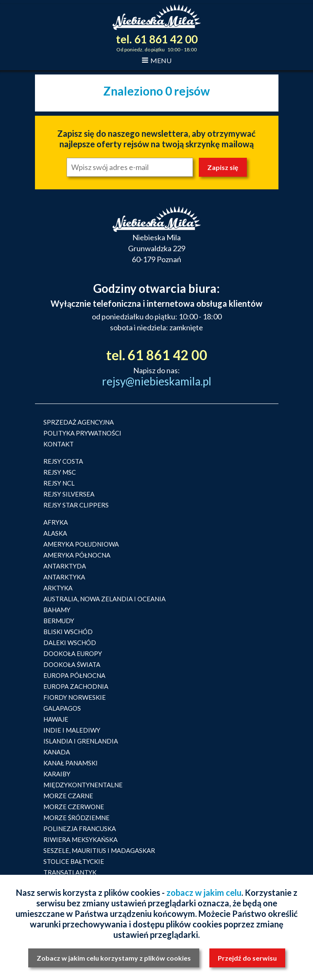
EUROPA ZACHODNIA (76, 686)
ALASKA (55, 533)
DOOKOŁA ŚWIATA (72, 664)
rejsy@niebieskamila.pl (157, 381)
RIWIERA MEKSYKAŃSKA (80, 839)
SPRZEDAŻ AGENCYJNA (79, 422)
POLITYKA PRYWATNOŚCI (82, 433)
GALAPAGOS (62, 708)
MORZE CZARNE (68, 796)
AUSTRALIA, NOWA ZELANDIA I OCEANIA (104, 599)
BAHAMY (57, 610)
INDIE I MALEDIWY (72, 730)
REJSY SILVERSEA (69, 494)
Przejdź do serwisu (247, 958)
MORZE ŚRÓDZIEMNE (76, 818)
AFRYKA (56, 522)
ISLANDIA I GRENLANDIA (81, 741)
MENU (157, 60)
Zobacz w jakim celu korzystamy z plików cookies (114, 958)
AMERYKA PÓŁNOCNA (77, 555)
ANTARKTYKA (64, 577)
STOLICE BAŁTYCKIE (74, 861)
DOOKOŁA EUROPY (73, 653)
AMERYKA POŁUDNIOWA (81, 544)
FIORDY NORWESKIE (75, 697)
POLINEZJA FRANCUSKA (80, 829)
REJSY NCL (59, 483)
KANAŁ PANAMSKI (71, 763)
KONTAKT (59, 444)
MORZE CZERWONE (74, 807)
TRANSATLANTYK (70, 872)
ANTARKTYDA (65, 566)
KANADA (57, 752)
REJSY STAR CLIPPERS (76, 505)
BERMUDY (59, 621)
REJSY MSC (60, 472)
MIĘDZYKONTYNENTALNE (83, 785)
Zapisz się (223, 167)
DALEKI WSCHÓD (70, 643)
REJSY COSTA (63, 461)
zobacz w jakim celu (204, 892)
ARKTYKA (58, 588)
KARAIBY (57, 774)
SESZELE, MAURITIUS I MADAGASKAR (99, 850)
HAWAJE (56, 719)
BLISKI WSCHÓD (68, 632)
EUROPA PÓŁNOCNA (74, 675)
